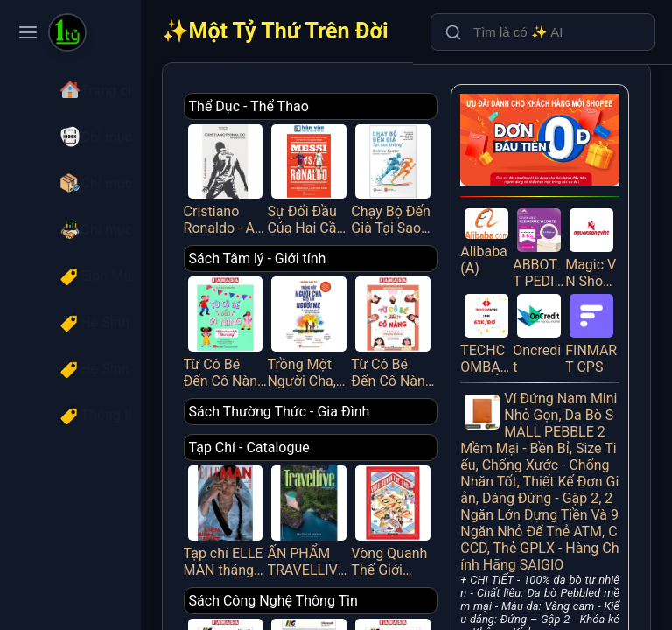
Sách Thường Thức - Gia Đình (349, 385)
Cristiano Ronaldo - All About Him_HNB (288, 171)
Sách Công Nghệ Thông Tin (343, 560)
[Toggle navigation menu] (28, 32)
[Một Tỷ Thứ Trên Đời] (67, 34)
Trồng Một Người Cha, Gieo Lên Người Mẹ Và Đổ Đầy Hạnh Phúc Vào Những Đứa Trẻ (358, 311)
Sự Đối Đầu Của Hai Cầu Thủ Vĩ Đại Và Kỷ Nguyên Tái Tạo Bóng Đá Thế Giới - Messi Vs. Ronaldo (358, 171)
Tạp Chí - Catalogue (318, 420)
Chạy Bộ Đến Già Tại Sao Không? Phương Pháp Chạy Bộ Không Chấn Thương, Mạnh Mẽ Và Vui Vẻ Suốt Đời (428, 171)
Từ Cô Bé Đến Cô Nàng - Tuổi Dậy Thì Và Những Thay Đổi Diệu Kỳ (428, 311)
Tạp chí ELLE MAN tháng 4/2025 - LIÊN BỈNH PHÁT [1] (288, 486)
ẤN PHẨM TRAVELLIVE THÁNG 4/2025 (358, 486)
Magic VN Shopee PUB (597, 226)
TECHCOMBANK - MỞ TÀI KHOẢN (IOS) (510, 303)
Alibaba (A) (510, 220)
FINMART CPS (597, 303)
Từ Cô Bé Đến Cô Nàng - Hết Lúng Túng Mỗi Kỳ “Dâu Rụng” (288, 311)
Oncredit (554, 303)
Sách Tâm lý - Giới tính (327, 245)
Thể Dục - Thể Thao (318, 106)
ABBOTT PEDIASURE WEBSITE (554, 226)
